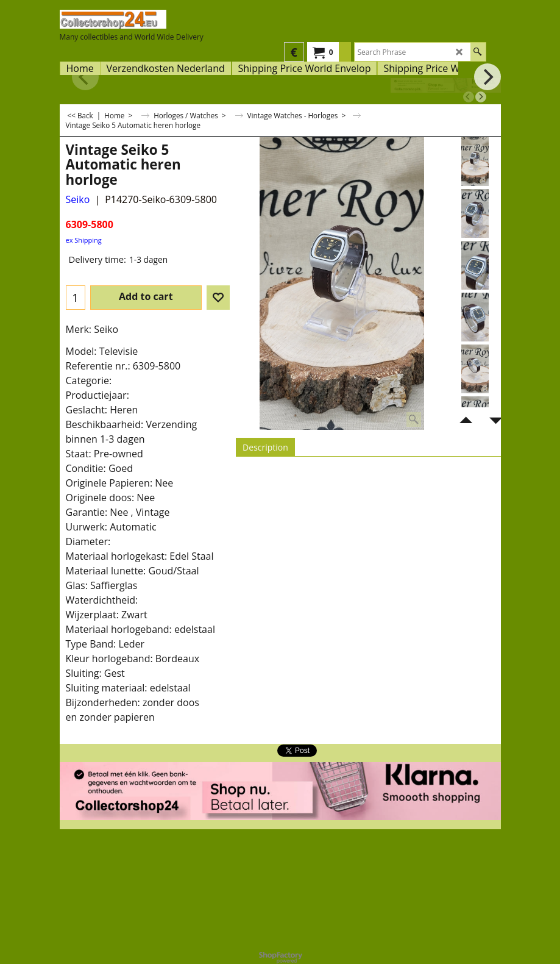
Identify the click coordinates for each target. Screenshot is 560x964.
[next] (481, 97)
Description (265, 447)
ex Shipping (84, 240)
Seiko (78, 199)
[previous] (469, 97)
